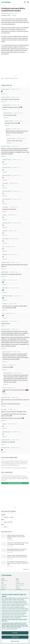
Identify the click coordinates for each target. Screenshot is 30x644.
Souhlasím (15, 633)
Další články (26, 569)
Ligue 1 (3, 586)
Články (17, 579)
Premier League (4, 580)
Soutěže (3, 579)
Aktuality (4, 6)
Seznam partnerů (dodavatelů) (9, 629)
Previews (18, 582)
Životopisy (18, 588)
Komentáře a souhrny (20, 583)
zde (6, 480)
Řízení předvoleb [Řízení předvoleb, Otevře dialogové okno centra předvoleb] (15, 641)
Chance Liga (4, 588)
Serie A (3, 583)
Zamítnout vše (15, 637)
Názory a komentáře (20, 585)
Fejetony (17, 586)
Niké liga (3, 589)
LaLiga (2, 582)
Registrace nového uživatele (15, 483)
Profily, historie (19, 589)
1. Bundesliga (4, 585)
